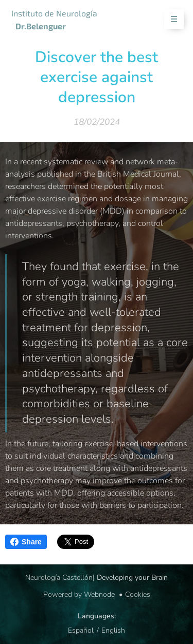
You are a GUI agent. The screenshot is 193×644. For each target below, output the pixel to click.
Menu (171, 19)
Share (26, 542)
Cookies (138, 594)
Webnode (99, 594)
